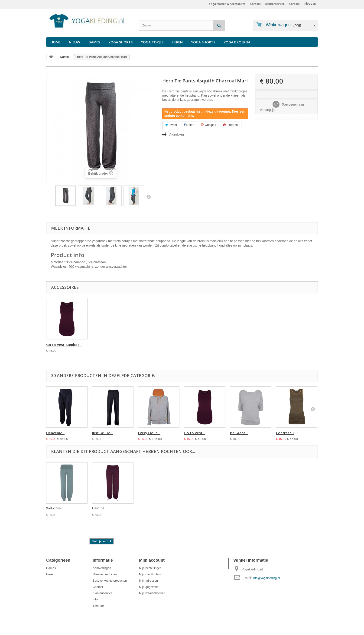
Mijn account (152, 560)
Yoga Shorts (120, 42)
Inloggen (310, 4)
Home (55, 42)
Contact (294, 4)
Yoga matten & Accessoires (227, 4)
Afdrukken (177, 134)
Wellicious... (55, 508)
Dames (94, 42)
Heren (177, 42)
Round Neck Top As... (110, 345)
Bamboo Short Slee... (156, 345)
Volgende (149, 197)
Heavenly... (55, 433)
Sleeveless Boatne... (63, 345)
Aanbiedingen (102, 568)
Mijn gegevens (149, 587)
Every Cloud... (149, 433)
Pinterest (231, 125)
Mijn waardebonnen (152, 593)
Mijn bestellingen (150, 568)
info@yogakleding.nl (266, 578)
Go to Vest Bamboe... (248, 345)
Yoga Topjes (152, 42)
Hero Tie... (100, 508)
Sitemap (98, 606)
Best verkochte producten (110, 581)
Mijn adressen (148, 581)
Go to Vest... (195, 433)
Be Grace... (239, 433)
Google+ (209, 125)
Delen (189, 125)
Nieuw (75, 42)
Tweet (171, 125)
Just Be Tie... (103, 433)
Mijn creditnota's (150, 574)
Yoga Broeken (237, 42)
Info (95, 599)
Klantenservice (275, 4)
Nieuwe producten (105, 574)
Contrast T (285, 433)
